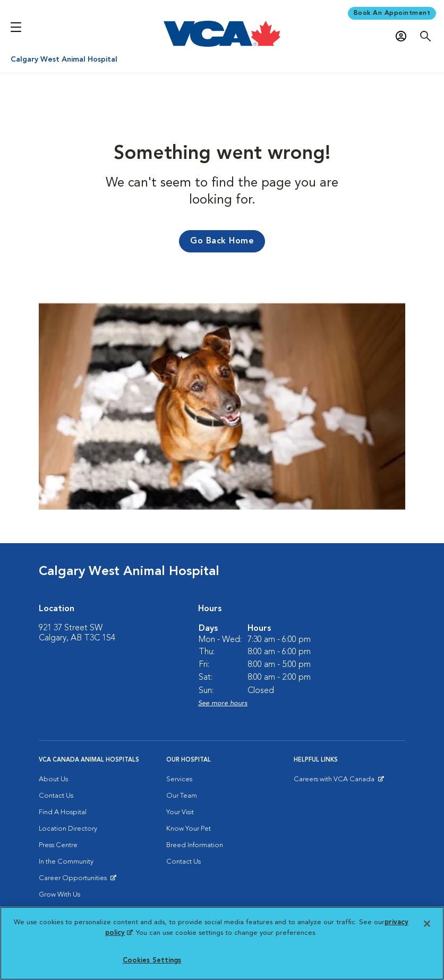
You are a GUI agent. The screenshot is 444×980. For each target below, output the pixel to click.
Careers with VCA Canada (335, 782)
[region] (222, 943)
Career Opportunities (75, 881)
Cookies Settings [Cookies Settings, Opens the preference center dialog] (152, 961)
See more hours (223, 703)
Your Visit (180, 812)
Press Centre (58, 845)
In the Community (66, 862)
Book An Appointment (392, 13)
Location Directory (68, 829)
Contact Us (56, 796)
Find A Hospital (63, 812)
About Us (53, 779)
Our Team (182, 796)
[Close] (427, 924)
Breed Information (195, 845)
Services (179, 779)
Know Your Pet (189, 829)
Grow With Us (59, 895)
